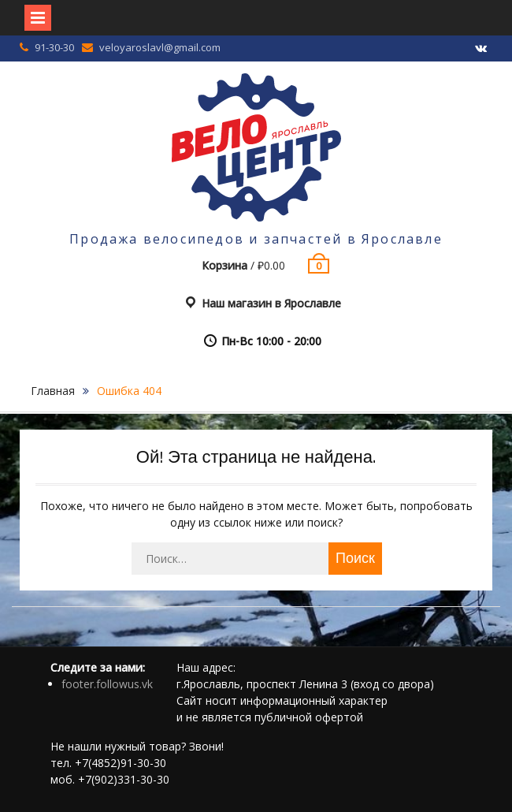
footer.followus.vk (107, 684)
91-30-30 (54, 47)
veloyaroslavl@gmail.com (160, 47)
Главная (53, 391)
